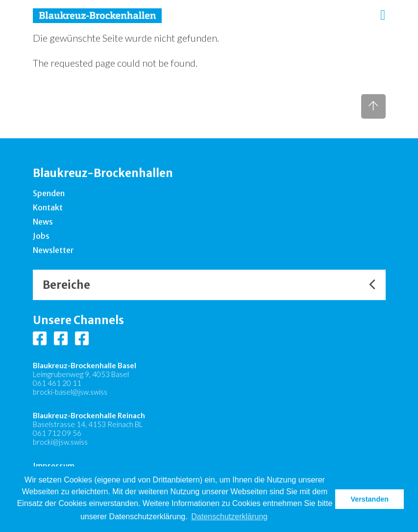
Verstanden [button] (369, 499)
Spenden (49, 193)
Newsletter (53, 250)
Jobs (41, 236)
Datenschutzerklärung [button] (229, 517)
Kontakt (48, 207)
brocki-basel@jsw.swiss (70, 392)
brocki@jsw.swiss (60, 442)
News (43, 222)
